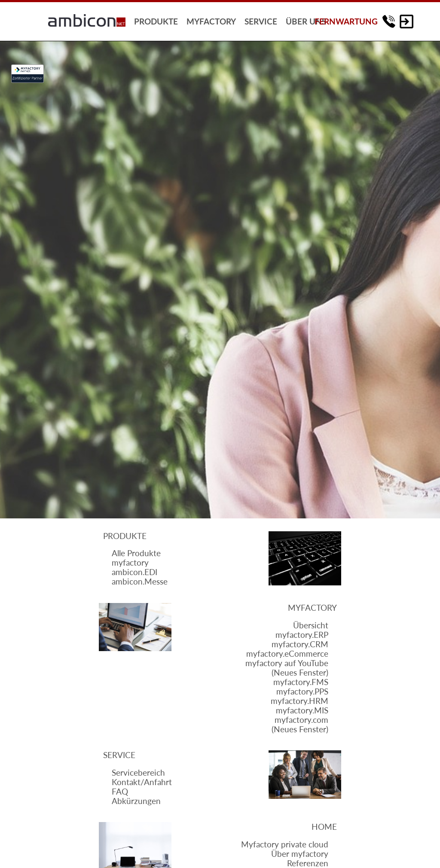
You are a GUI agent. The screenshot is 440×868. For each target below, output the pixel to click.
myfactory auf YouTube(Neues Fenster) (287, 668)
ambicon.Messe (140, 582)
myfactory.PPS (302, 691)
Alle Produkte (136, 553)
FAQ (120, 792)
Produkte (125, 536)
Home (324, 827)
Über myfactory (300, 854)
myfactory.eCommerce (287, 654)
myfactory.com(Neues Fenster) (300, 725)
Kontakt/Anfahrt (142, 782)
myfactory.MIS (302, 710)
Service (119, 755)
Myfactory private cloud (285, 844)
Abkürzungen (136, 801)
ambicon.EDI (134, 572)
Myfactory (312, 608)
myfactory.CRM (300, 644)
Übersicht (311, 625)
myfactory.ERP (302, 635)
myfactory (130, 563)
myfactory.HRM (299, 701)
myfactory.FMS (301, 682)
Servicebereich (138, 773)
